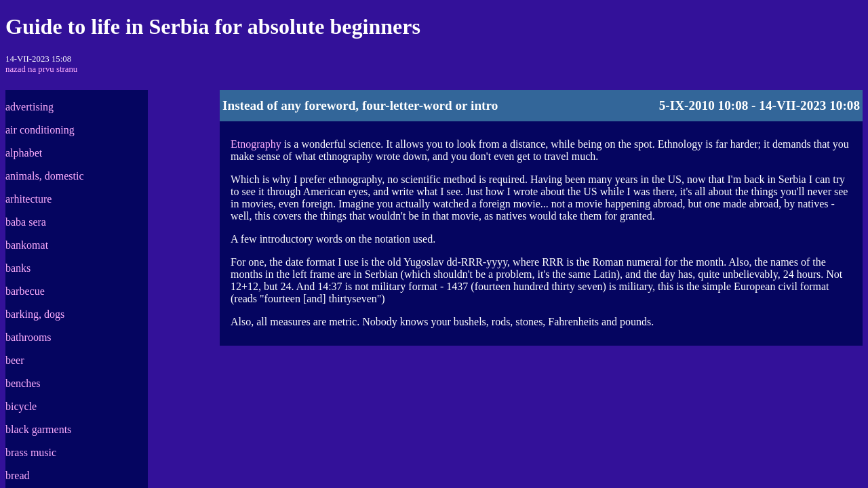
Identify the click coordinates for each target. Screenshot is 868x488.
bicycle (21, 406)
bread (18, 475)
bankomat (27, 245)
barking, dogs (35, 314)
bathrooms (28, 337)
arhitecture (28, 199)
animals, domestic (45, 176)
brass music (31, 452)
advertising (29, 107)
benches (23, 383)
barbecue (25, 291)
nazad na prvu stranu (41, 69)
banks (18, 268)
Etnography (256, 144)
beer (15, 360)
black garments (38, 429)
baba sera (26, 222)
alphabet (24, 153)
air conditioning (40, 130)
